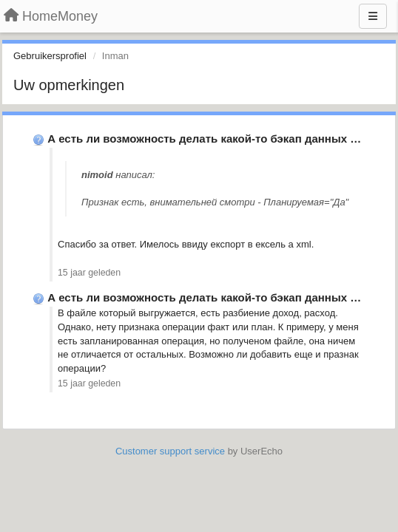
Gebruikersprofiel (50, 56)
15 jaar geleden (89, 273)
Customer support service (170, 451)
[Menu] (373, 16)
